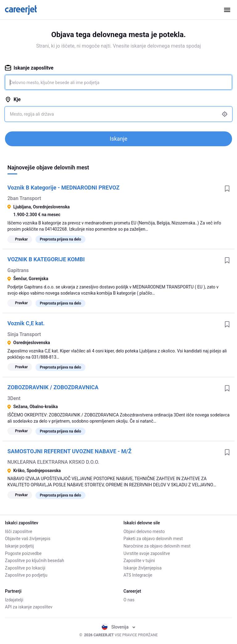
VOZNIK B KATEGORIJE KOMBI (46, 259)
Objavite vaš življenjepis (28, 539)
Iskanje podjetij (19, 546)
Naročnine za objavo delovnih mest (157, 546)
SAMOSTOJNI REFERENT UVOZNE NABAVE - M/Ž (69, 451)
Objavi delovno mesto (144, 531)
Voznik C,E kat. (26, 323)
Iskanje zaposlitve (29, 68)
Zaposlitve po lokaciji (25, 568)
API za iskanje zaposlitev (29, 607)
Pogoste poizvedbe (23, 553)
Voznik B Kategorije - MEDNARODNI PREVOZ (63, 188)
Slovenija (118, 627)
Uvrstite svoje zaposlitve (147, 553)
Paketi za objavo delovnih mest (153, 539)
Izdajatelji (14, 600)
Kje (13, 99)
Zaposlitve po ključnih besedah (35, 561)
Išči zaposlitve (19, 531)
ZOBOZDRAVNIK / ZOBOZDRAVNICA (53, 387)
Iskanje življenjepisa (143, 568)
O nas (129, 600)
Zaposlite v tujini (139, 561)
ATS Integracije (138, 575)
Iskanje (119, 139)
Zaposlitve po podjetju (26, 575)
